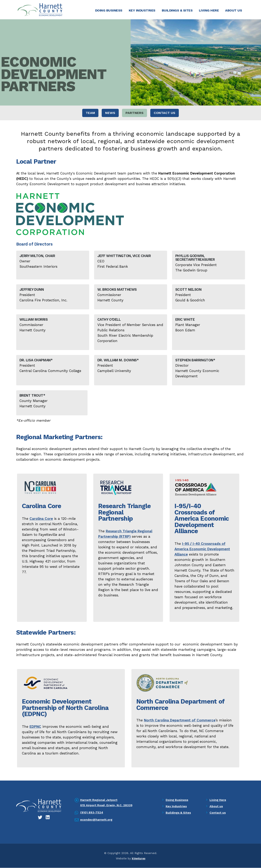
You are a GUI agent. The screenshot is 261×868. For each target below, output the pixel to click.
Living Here (209, 10)
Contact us (218, 813)
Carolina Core (41, 519)
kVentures (139, 859)
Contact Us (165, 113)
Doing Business (109, 10)
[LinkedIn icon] (48, 818)
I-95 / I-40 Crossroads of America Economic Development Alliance (202, 549)
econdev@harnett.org (97, 820)
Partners (134, 113)
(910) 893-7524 (92, 813)
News (110, 113)
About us (217, 807)
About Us (234, 10)
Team (90, 113)
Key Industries (142, 10)
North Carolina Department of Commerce (180, 721)
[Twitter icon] (40, 818)
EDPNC (35, 727)
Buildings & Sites (177, 10)
